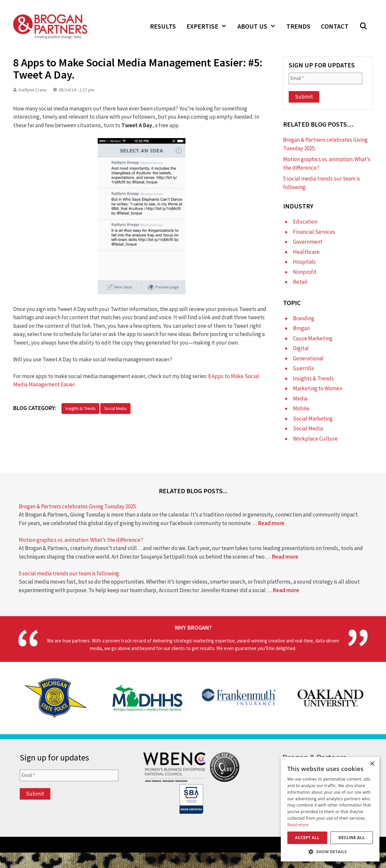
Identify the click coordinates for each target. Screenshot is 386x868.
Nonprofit (305, 272)
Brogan (301, 328)
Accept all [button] (307, 838)
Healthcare (306, 252)
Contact (335, 26)
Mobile (301, 408)
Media (300, 398)
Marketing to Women (318, 388)
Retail (300, 282)
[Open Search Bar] (363, 26)
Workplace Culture (315, 439)
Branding (304, 318)
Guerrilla (303, 368)
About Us (259, 26)
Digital (301, 348)
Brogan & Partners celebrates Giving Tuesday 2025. (78, 506)
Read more (271, 523)
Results (163, 26)
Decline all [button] (352, 838)
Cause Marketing (313, 338)
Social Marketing (313, 419)
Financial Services (314, 232)
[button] (330, 852)
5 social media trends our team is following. (69, 573)
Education (305, 222)
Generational (308, 358)
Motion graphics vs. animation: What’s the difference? (81, 540)
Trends (298, 26)
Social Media (115, 409)
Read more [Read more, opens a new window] (298, 825)
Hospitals (304, 262)
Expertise (209, 26)
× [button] (372, 764)
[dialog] (330, 809)
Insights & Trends (80, 409)
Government (308, 242)
